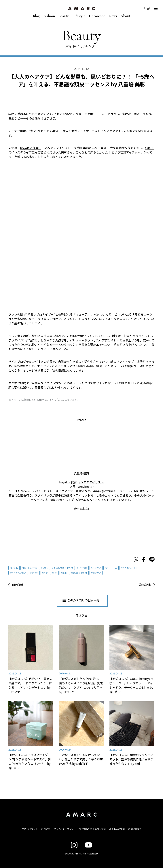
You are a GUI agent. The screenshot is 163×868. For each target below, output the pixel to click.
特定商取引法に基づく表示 (92, 829)
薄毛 (65, 573)
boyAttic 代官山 (31, 148)
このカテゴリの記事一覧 (83, 600)
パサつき (83, 568)
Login (148, 8)
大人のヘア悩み (19, 573)
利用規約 (46, 829)
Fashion (49, 16)
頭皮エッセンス (79, 573)
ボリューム (112, 568)
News (113, 16)
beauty (15, 568)
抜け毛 (35, 573)
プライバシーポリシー (65, 829)
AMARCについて (30, 829)
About (125, 16)
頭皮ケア (97, 573)
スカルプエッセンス (63, 568)
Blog (36, 16)
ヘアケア (97, 568)
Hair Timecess (30, 568)
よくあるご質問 (117, 829)
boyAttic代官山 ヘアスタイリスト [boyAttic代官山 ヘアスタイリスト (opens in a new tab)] (81, 482)
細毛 (55, 573)
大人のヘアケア (130, 568)
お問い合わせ (135, 829)
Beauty (64, 16)
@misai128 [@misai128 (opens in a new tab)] (81, 508)
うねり (45, 568)
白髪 (46, 573)
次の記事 (145, 585)
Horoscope (97, 16)
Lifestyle (79, 16)
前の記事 (18, 585)
